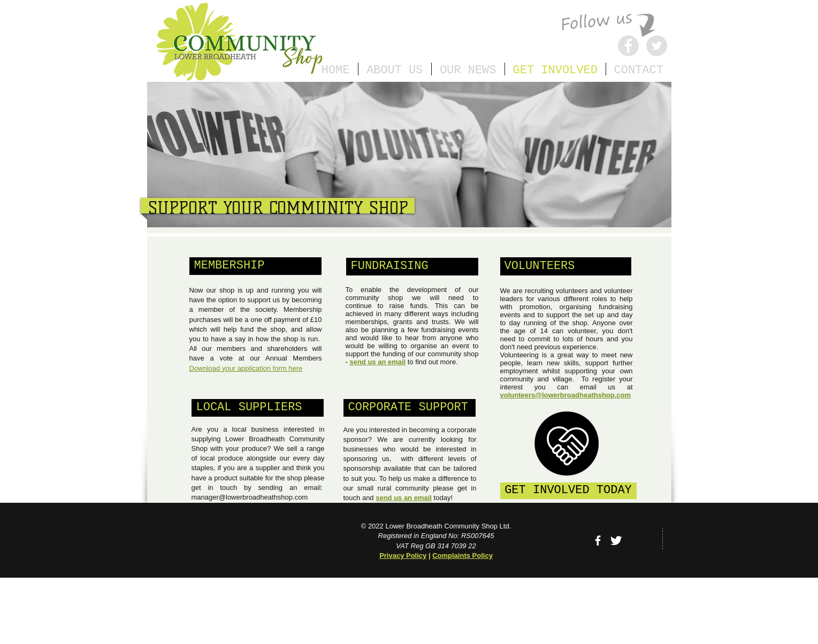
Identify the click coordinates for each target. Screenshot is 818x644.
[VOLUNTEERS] (566, 266)
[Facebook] (628, 46)
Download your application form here (246, 368)
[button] (255, 266)
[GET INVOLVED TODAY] (568, 491)
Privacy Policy (403, 555)
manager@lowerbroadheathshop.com (250, 497)
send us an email (377, 362)
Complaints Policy (462, 555)
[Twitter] (657, 46)
